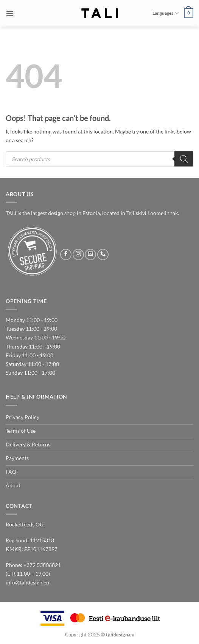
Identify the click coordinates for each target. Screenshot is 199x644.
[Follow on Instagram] (78, 254)
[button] (10, 13)
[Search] (184, 159)
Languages (165, 13)
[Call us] (103, 254)
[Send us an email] (90, 254)
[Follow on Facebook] (66, 254)
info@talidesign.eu (27, 582)
